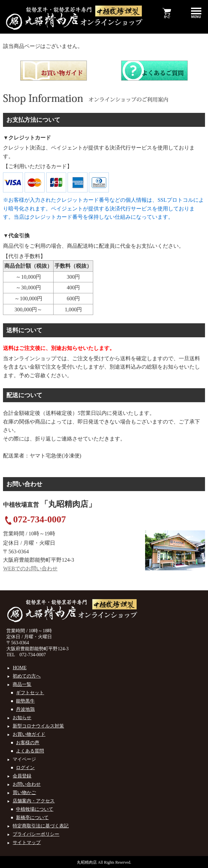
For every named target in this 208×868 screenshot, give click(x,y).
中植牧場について (35, 809)
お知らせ (22, 718)
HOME (19, 668)
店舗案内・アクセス (34, 801)
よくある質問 (30, 751)
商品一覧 (22, 684)
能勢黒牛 (25, 701)
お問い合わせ (27, 784)
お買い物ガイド (29, 734)
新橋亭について (32, 818)
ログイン (25, 768)
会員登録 (22, 776)
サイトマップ (27, 843)
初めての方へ (27, 676)
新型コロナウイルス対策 (38, 726)
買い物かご (24, 793)
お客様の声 (28, 743)
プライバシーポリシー (36, 834)
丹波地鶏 (25, 709)
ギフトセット (30, 693)
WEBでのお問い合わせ (30, 569)
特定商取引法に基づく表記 (41, 826)
